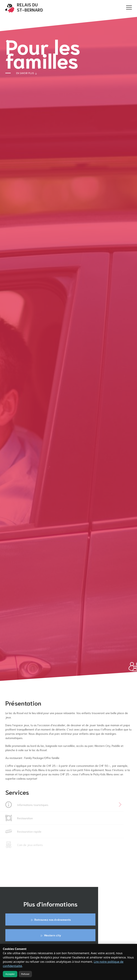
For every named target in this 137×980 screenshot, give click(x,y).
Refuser (25, 974)
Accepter (10, 974)
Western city (50, 935)
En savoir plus (27, 73)
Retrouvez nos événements (50, 920)
